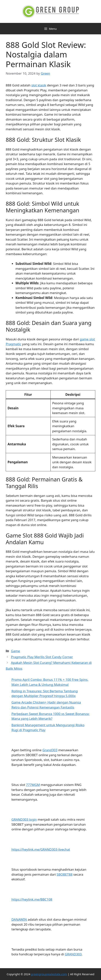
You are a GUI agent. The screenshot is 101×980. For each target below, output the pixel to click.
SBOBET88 (65, 874)
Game (15, 651)
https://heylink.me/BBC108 (32, 899)
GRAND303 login (24, 819)
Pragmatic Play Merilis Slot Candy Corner (42, 657)
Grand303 (50, 750)
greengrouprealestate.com (49, 974)
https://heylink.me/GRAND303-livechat (41, 849)
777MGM (33, 785)
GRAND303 (73, 954)
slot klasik (39, 85)
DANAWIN (19, 919)
